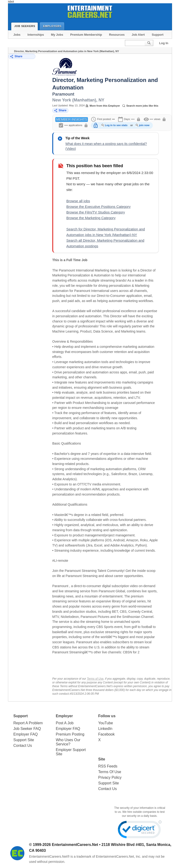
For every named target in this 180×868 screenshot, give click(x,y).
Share (16, 56)
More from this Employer (103, 106)
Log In (164, 43)
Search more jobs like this (140, 106)
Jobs (17, 35)
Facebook (106, 734)
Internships (36, 35)
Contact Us (23, 746)
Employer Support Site (71, 752)
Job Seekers (26, 26)
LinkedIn (105, 729)
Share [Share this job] (60, 110)
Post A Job (65, 723)
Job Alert (138, 35)
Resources (117, 35)
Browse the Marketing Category (91, 218)
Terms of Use (95, 679)
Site (102, 759)
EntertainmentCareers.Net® (49, 856)
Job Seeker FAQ (27, 729)
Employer (64, 716)
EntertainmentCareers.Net (75, 845)
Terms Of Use (110, 772)
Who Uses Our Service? (68, 742)
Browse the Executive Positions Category (98, 207)
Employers (53, 26)
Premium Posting (70, 734)
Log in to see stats (116, 125)
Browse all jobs (78, 201)
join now (144, 125)
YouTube (106, 723)
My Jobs (57, 35)
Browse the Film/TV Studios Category (96, 212)
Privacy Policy (110, 777)
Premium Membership (86, 35)
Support (158, 35)
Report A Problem (28, 723)
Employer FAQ (26, 734)
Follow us (107, 716)
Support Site (24, 740)
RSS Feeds (108, 766)
